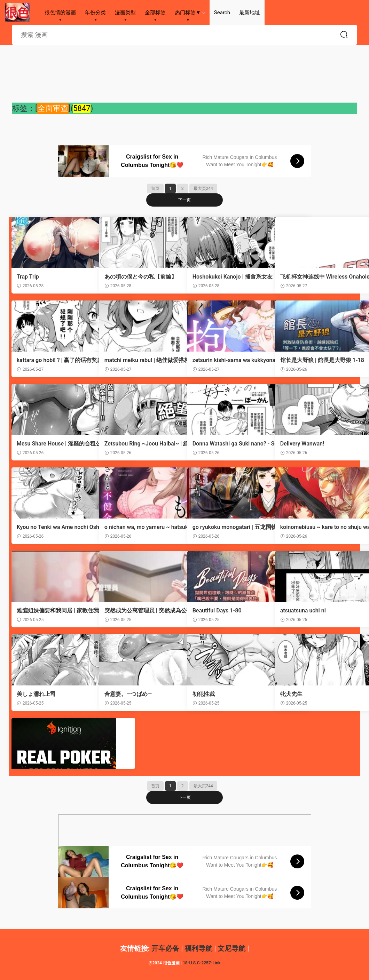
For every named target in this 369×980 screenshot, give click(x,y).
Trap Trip (29, 277)
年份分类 (95, 13)
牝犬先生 (292, 694)
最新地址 (250, 13)
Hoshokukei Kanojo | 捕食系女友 (228, 277)
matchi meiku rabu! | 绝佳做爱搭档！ (140, 360)
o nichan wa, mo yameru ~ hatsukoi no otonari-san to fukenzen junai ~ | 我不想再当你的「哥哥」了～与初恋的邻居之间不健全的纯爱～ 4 (140, 527)
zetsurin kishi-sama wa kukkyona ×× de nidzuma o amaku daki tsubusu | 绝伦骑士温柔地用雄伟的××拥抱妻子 (228, 360)
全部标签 (155, 13)
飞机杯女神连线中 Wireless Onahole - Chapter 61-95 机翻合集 (315, 277)
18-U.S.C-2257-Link (202, 963)
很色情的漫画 (17, 12)
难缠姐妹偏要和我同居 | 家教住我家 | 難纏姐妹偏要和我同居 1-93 (50, 611)
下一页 (184, 200)
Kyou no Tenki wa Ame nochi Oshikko (52, 527)
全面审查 (53, 108)
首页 (155, 188)
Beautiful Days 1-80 (218, 611)
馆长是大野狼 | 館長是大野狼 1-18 (314, 360)
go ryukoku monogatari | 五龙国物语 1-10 (227, 527)
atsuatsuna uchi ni (304, 611)
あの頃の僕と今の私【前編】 (136, 277)
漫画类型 (125, 13)
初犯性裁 (204, 694)
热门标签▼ (188, 13)
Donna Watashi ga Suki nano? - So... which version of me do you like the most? (227, 444)
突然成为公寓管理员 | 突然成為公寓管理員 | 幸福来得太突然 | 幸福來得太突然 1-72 (140, 611)
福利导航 (198, 948)
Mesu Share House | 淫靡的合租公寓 (51, 444)
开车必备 (165, 948)
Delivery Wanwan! (303, 444)
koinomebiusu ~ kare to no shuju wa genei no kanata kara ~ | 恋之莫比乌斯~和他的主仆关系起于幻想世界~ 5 (316, 527)
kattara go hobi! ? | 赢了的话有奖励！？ (52, 360)
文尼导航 (231, 948)
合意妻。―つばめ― (129, 694)
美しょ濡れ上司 (37, 694)
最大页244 (203, 188)
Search (222, 13)
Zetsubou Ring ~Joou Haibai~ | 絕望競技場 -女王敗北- (140, 444)
